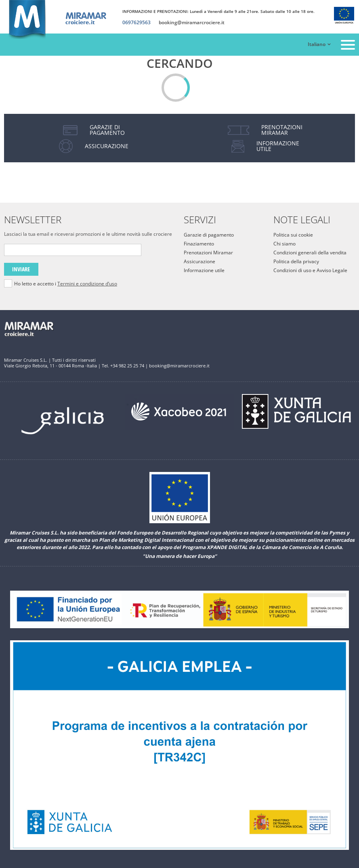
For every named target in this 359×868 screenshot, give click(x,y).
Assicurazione (199, 261)
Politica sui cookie (293, 235)
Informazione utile (204, 270)
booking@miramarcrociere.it (192, 23)
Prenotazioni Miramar (208, 253)
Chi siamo (284, 244)
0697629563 (136, 23)
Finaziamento (199, 244)
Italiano (317, 45)
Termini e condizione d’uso (87, 284)
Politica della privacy (296, 261)
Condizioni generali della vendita (310, 253)
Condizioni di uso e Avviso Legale (310, 270)
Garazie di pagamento (209, 235)
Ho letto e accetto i (66, 284)
